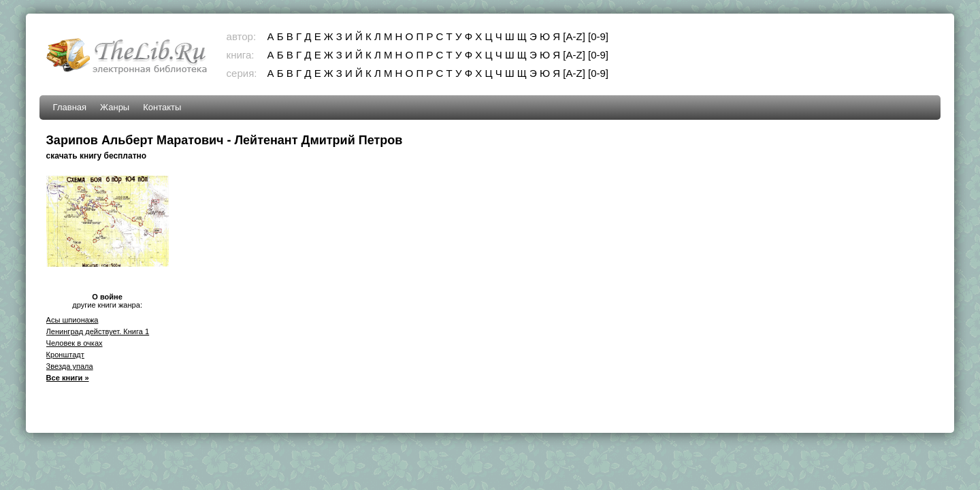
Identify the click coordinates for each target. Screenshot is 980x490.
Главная (70, 107)
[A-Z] (574, 36)
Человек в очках (75, 343)
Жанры (115, 107)
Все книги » (68, 378)
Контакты (162, 107)
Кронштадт (65, 355)
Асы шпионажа (72, 320)
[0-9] (598, 36)
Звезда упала (70, 366)
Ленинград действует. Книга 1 (98, 331)
